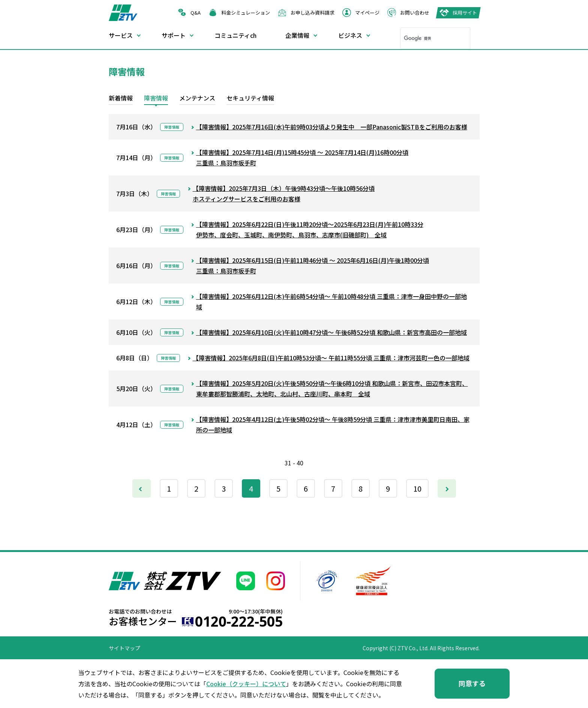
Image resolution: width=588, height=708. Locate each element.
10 (417, 488)
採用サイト (465, 13)
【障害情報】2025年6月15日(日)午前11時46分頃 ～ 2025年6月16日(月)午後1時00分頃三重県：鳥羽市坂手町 (313, 265)
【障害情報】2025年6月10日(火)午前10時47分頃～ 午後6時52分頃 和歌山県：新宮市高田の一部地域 (331, 332)
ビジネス (350, 35)
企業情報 (297, 35)
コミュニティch (235, 35)
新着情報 (121, 98)
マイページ (367, 13)
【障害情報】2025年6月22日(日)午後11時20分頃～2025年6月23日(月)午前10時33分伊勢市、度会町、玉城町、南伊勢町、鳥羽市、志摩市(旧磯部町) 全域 (310, 229)
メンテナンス (197, 98)
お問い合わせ (415, 13)
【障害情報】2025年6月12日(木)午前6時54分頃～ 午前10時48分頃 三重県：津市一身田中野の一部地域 (331, 301)
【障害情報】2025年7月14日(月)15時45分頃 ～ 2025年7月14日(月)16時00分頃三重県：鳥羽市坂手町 (302, 157)
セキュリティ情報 (250, 98)
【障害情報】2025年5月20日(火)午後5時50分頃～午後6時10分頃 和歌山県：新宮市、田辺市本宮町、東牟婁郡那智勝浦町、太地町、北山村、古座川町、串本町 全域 (332, 388)
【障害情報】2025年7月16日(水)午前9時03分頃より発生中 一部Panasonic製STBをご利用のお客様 (332, 127)
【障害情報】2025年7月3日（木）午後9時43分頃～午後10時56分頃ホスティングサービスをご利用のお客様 (284, 193)
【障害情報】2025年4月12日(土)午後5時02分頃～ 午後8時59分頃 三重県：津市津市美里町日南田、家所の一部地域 (333, 424)
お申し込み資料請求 (313, 13)
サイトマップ (124, 648)
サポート (174, 35)
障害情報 (156, 98)
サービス (121, 35)
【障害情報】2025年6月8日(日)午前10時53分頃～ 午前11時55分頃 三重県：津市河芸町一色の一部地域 (331, 358)
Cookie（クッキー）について (246, 684)
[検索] (425, 38)
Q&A (196, 13)
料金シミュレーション (246, 13)
